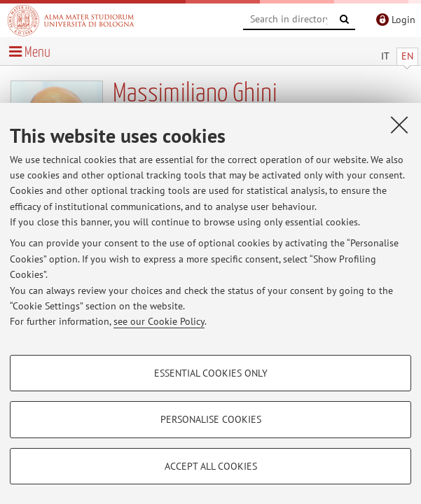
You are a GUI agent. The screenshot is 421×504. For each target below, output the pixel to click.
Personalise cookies (211, 419)
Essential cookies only (211, 373)
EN (407, 56)
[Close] (399, 125)
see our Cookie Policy (159, 321)
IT (385, 56)
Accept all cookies (211, 466)
